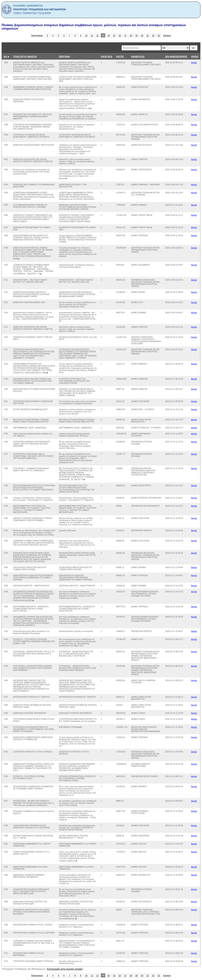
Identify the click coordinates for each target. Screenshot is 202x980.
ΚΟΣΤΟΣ (120, 57)
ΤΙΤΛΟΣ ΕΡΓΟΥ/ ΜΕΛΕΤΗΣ (25, 57)
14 (109, 35)
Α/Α (5, 57)
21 (148, 35)
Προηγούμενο (37, 35)
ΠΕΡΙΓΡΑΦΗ (64, 57)
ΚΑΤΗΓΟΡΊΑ (107, 57)
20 (142, 35)
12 (97, 35)
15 (114, 35)
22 (153, 35)
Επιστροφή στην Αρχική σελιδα (65, 969)
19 (136, 35)
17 (125, 35)
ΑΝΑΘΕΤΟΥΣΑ (138, 57)
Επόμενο (167, 35)
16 (120, 35)
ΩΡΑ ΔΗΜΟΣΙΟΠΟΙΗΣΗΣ (176, 57)
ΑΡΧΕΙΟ (195, 57)
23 (159, 35)
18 (131, 35)
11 (92, 35)
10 (86, 35)
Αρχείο (194, 63)
